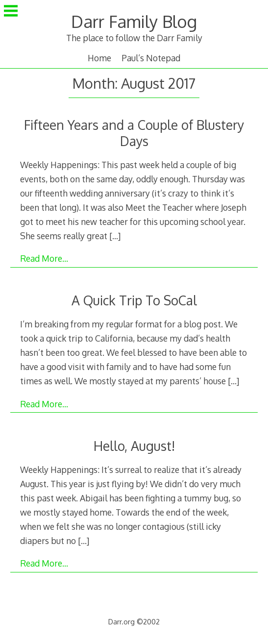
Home (99, 58)
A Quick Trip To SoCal (134, 300)
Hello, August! (134, 446)
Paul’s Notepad (151, 58)
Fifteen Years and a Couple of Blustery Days (134, 133)
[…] (115, 236)
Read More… (44, 258)
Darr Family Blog (134, 21)
